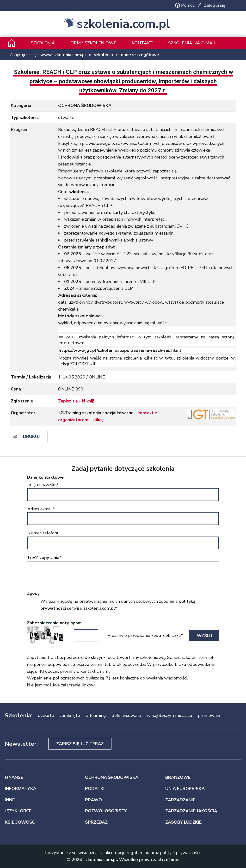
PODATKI (95, 789)
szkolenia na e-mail (192, 43)
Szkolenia (43, 43)
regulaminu (138, 853)
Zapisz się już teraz (80, 744)
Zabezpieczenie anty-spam (54, 623)
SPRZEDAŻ (96, 822)
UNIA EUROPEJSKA (185, 789)
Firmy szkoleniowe (93, 43)
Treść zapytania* (44, 558)
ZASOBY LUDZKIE (183, 822)
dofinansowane (126, 715)
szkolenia (103, 55)
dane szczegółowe (140, 55)
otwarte (46, 715)
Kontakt (142, 43)
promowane (210, 715)
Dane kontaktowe (45, 477)
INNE (10, 800)
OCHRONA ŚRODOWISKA (112, 777)
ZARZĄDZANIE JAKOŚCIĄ (191, 811)
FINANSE (14, 777)
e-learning (96, 715)
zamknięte (70, 715)
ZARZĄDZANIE (180, 800)
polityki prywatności (180, 853)
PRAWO (93, 800)
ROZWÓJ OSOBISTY (106, 811)
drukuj (31, 437)
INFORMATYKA (21, 789)
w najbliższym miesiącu (169, 715)
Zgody (33, 593)
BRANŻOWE (178, 777)
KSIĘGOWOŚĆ (20, 822)
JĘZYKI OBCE (18, 811)
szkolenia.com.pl (123, 24)
